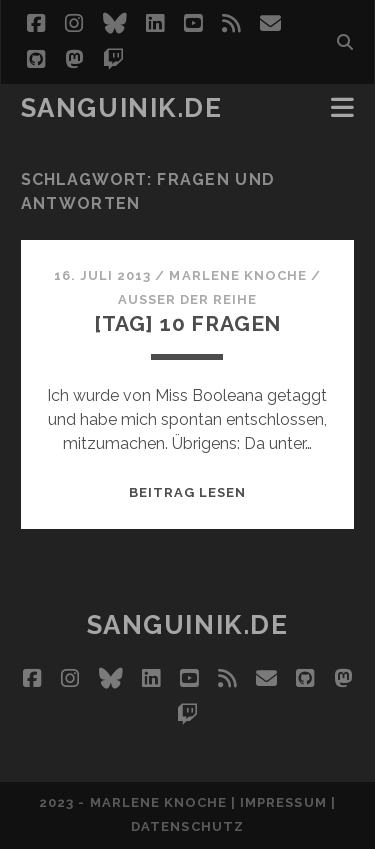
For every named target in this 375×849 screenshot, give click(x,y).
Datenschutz (187, 826)
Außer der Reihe (188, 299)
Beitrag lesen (188, 492)
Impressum (283, 802)
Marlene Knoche (238, 275)
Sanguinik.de (122, 108)
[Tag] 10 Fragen (188, 323)
